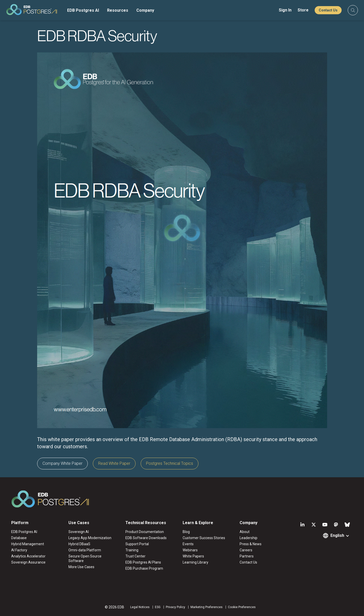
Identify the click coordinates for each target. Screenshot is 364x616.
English (337, 535)
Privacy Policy (176, 607)
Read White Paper (114, 463)
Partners (247, 556)
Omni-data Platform (85, 550)
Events (188, 544)
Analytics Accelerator (28, 556)
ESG (158, 607)
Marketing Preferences (207, 607)
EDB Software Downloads (146, 538)
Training (132, 550)
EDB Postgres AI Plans (143, 562)
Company (145, 10)
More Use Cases (81, 567)
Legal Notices (140, 607)
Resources (118, 10)
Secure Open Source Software (85, 558)
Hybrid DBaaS (79, 544)
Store (303, 10)
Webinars (190, 550)
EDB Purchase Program (144, 568)
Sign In (285, 10)
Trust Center (135, 556)
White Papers (193, 556)
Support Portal (137, 544)
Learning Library (195, 562)
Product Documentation (145, 532)
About (245, 532)
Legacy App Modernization (90, 538)
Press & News (251, 544)
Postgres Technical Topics (170, 463)
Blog (186, 532)
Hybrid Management (28, 544)
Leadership (249, 538)
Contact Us (328, 10)
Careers (246, 550)
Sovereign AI (79, 532)
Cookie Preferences (242, 607)
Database (19, 538)
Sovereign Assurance (28, 562)
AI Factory (19, 550)
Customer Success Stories (204, 538)
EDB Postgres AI (83, 10)
